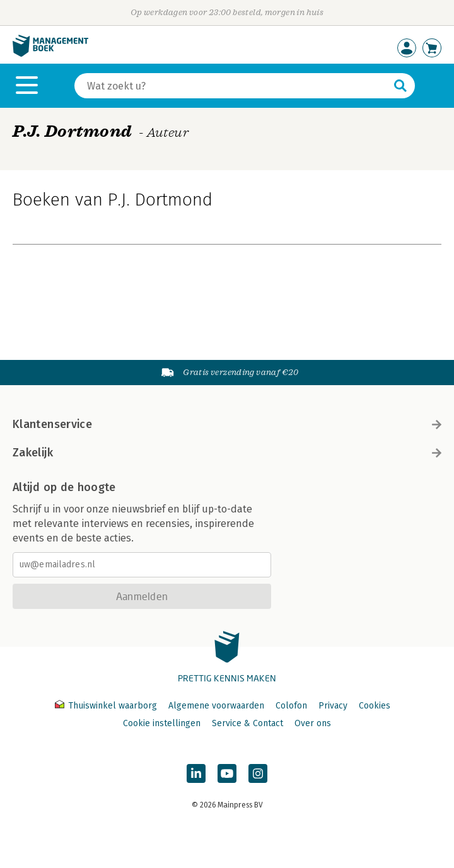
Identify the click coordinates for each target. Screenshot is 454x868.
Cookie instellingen (162, 723)
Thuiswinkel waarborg (107, 706)
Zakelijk (227, 453)
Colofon (291, 706)
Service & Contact (247, 723)
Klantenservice (227, 424)
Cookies (375, 706)
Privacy (333, 706)
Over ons (313, 723)
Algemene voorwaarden (216, 706)
